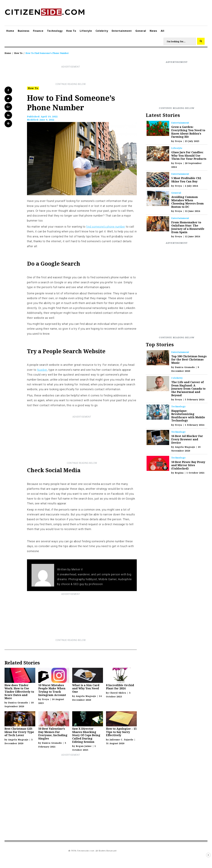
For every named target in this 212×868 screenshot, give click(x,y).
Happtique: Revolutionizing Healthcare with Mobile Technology (188, 416)
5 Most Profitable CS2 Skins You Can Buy (186, 180)
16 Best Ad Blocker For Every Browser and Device (187, 439)
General (141, 31)
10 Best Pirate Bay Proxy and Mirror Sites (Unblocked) (188, 465)
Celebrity (102, 31)
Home (10, 31)
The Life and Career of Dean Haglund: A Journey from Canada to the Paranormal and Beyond (188, 389)
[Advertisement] (71, 76)
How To (71, 31)
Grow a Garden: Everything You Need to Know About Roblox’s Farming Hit (188, 132)
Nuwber (42, 370)
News (153, 31)
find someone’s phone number (106, 227)
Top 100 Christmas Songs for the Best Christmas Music (189, 359)
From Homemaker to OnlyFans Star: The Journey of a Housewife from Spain (188, 227)
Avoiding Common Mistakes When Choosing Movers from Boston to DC (187, 202)
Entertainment (122, 31)
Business (24, 31)
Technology (55, 31)
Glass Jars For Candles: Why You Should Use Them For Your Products (189, 155)
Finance (38, 31)
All (163, 31)
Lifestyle (86, 31)
